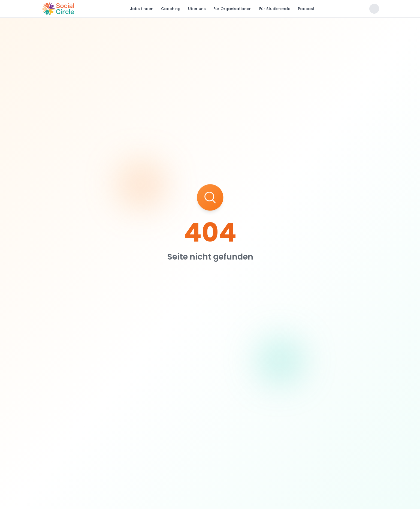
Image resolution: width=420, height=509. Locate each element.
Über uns (197, 9)
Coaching (171, 9)
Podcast (306, 9)
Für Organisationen (232, 9)
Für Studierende (275, 9)
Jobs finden (142, 9)
